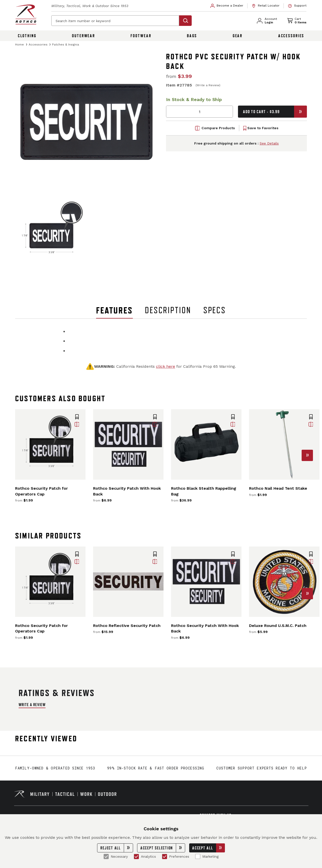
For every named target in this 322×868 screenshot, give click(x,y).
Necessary (116, 856)
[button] (77, 417)
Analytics (145, 856)
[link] (227, 6)
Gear (238, 36)
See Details (269, 144)
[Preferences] (165, 856)
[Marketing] (198, 856)
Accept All (209, 848)
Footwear (141, 36)
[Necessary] (106, 856)
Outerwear (84, 36)
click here (166, 366)
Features (114, 310)
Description (168, 310)
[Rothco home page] (26, 14)
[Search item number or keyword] (115, 21)
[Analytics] (136, 856)
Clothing (27, 36)
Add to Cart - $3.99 (275, 112)
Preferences (176, 856)
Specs (215, 310)
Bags (192, 36)
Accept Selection (163, 848)
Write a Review (32, 705)
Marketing (207, 856)
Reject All (117, 848)
